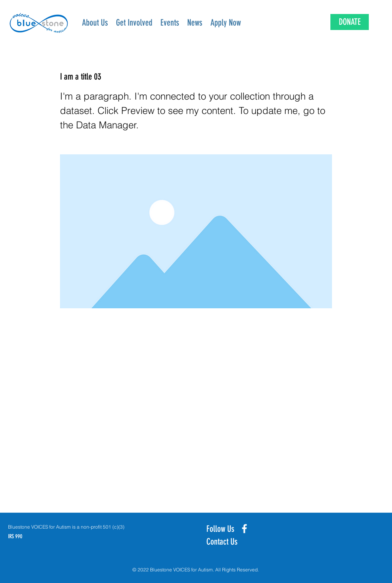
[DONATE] (350, 22)
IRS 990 (15, 536)
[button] (134, 23)
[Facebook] (244, 529)
